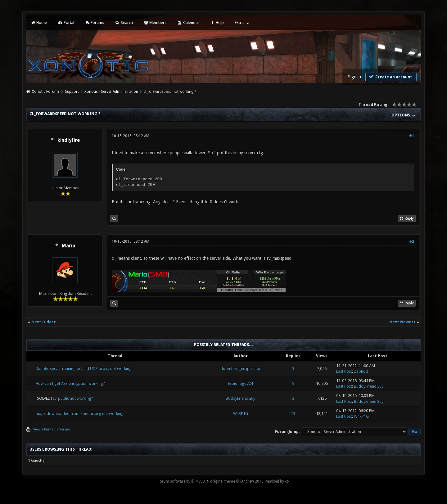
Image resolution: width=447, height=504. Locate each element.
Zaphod (361, 371)
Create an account (390, 77)
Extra (239, 22)
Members (155, 22)
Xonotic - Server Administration (111, 92)
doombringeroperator (241, 369)
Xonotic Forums (46, 92)
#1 (412, 136)
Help (217, 22)
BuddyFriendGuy (369, 386)
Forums (95, 22)
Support (72, 92)
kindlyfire (69, 140)
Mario (68, 246)
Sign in (354, 77)
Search (124, 22)
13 (293, 414)
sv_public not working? (73, 398)
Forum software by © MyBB (181, 481)
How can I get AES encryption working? (70, 383)
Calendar (188, 22)
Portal (66, 22)
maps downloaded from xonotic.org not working (80, 414)
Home (39, 22)
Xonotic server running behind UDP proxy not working (84, 369)
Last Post (344, 371)
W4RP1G (241, 414)
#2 (412, 241)
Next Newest (402, 322)
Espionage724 (240, 383)
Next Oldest (44, 322)
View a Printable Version (52, 429)
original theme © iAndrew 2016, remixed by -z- (250, 481)
